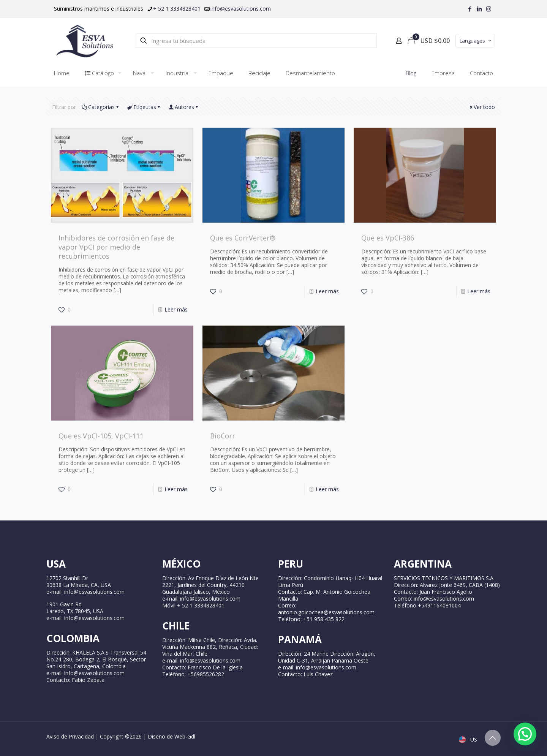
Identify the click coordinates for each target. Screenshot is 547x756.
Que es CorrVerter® (243, 238)
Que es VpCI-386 (388, 238)
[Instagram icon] (489, 9)
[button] (525, 734)
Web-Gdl (185, 736)
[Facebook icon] (470, 9)
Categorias (101, 107)
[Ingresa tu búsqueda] (256, 41)
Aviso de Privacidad (70, 736)
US (469, 739)
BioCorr (223, 436)
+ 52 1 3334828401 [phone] (177, 9)
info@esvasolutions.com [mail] (241, 9)
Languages (476, 41)
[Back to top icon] (493, 738)
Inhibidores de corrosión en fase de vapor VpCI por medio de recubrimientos (116, 247)
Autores (184, 107)
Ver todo (482, 107)
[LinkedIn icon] (479, 9)
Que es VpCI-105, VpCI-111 (101, 436)
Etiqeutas (144, 107)
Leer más (176, 309)
